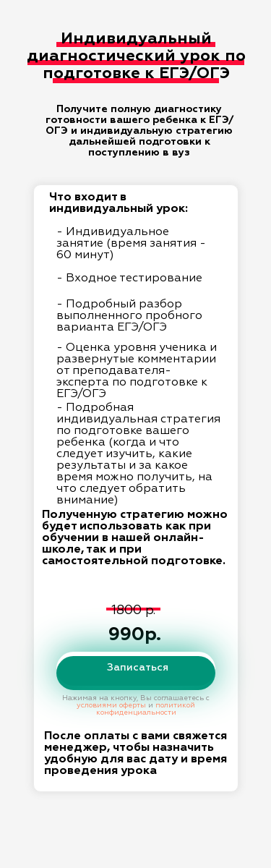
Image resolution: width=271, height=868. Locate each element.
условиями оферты (111, 705)
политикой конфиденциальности (146, 709)
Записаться (138, 668)
